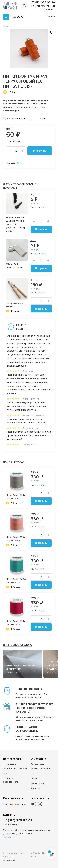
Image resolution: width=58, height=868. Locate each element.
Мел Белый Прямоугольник (14, 266)
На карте (8, 837)
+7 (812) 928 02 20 (43, 2)
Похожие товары (15, 462)
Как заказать (37, 764)
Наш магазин (49, 9)
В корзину (40, 151)
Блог (5, 774)
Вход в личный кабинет (15, 769)
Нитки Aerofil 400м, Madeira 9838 (16, 623)
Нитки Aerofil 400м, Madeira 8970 (16, 581)
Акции (34, 778)
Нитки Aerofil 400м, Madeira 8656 (16, 539)
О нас (34, 774)
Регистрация (9, 764)
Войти (52, 17)
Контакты (35, 788)
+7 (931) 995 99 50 (43, 6)
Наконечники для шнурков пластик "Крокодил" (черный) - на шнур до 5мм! (16, 224)
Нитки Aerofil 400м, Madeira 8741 (16, 497)
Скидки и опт (37, 783)
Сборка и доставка (40, 769)
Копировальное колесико (15, 305)
